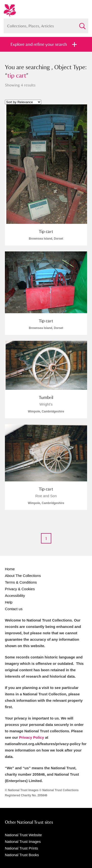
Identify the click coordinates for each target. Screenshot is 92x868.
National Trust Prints (21, 848)
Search (82, 24)
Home (10, 569)
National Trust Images (23, 842)
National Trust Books (22, 855)
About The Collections (23, 576)
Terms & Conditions (21, 582)
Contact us (14, 609)
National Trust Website (23, 835)
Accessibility (15, 596)
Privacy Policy (32, 737)
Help (9, 602)
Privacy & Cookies (20, 589)
